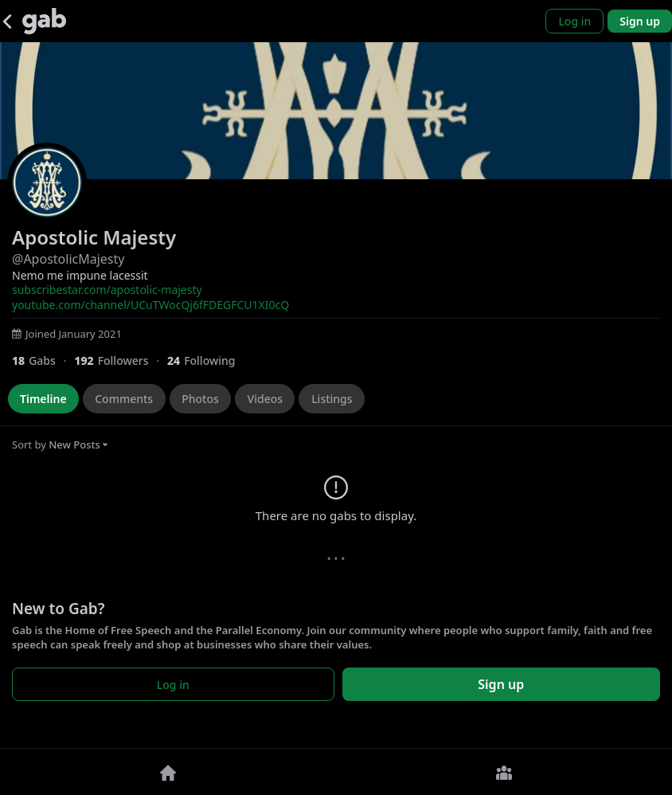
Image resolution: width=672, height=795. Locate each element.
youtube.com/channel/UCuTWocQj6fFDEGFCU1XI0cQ (150, 305)
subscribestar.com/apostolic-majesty (107, 290)
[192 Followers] (121, 360)
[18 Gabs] (43, 360)
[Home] (168, 772)
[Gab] (44, 21)
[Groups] (504, 772)
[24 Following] (207, 360)
